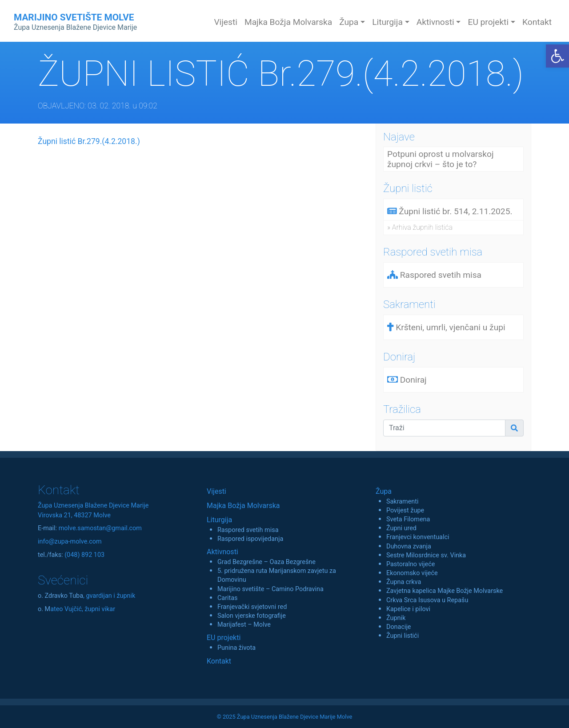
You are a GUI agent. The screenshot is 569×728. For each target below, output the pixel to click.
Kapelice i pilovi (408, 609)
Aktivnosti (222, 552)
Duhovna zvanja (409, 546)
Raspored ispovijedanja (250, 539)
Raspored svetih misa (248, 530)
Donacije (399, 627)
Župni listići (403, 636)
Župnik (396, 618)
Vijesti (226, 22)
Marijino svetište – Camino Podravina (270, 589)
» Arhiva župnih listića (420, 227)
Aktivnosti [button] (435, 22)
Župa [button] (349, 22)
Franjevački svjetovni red (252, 607)
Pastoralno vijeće (411, 564)
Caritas (228, 598)
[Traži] (444, 428)
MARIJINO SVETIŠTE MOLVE (75, 22)
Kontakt (537, 22)
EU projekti (224, 638)
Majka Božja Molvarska (288, 22)
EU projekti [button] (488, 22)
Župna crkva (404, 582)
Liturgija (219, 520)
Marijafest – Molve (244, 625)
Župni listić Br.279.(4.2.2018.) (89, 141)
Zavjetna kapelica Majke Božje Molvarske (445, 591)
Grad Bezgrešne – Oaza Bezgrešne (266, 562)
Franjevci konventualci (418, 537)
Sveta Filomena (408, 519)
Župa (384, 491)
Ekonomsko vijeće (412, 573)
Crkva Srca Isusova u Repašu (427, 600)
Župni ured (401, 528)
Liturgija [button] (387, 22)
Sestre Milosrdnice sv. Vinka (426, 555)
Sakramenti (403, 502)
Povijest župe (405, 510)
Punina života (236, 648)
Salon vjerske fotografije (252, 616)
